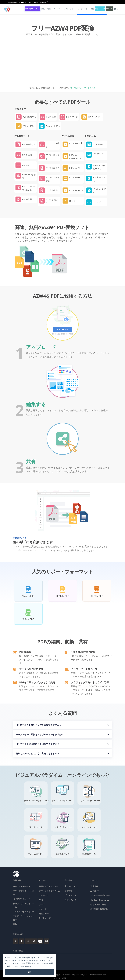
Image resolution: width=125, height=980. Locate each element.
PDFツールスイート (22, 886)
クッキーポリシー (16, 963)
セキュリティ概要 (98, 904)
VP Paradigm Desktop (39, 2)
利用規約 (94, 886)
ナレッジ (43, 909)
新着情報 (68, 891)
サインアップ (100, 9)
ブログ (42, 904)
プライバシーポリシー (100, 895)
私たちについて (71, 886)
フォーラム (44, 895)
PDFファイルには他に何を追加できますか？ (38, 744)
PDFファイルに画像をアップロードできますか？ (40, 735)
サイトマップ (45, 918)
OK (29, 972)
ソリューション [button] (70, 9)
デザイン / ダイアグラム (49, 891)
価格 (92, 9)
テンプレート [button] (84, 9)
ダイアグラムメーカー (23, 899)
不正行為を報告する (99, 909)
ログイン (109, 9)
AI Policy (95, 891)
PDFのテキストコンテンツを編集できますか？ (39, 725)
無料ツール (44, 914)
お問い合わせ (70, 900)
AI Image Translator (33, 8)
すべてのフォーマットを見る (83, 88)
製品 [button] (44, 9)
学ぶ (41, 900)
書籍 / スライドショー (48, 886)
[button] (50, 9)
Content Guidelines (100, 900)
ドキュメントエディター (24, 912)
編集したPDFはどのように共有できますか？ (38, 753)
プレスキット (70, 895)
